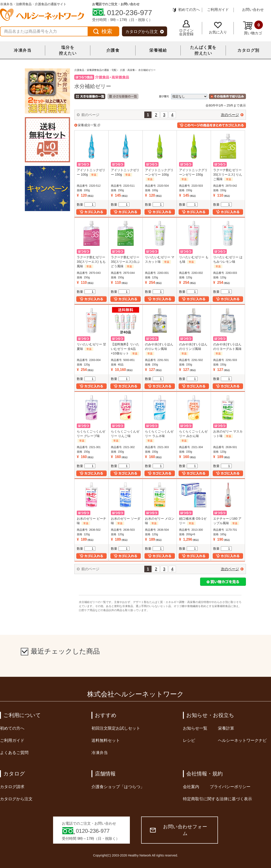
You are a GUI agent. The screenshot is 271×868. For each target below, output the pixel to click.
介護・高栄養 (127, 70)
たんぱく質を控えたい (203, 50)
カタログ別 (248, 50)
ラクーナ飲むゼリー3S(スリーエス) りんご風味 (228, 175)
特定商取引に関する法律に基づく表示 (217, 799)
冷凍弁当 (23, 50)
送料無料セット (106, 740)
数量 (86, 205)
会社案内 (191, 787)
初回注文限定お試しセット (116, 728)
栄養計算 (226, 728)
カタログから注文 (145, 32)
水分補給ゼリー (147, 70)
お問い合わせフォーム (179, 830)
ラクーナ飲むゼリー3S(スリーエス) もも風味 (91, 262)
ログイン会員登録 (186, 28)
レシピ (189, 740)
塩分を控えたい (68, 50)
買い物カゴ (253, 28)
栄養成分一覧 (87, 125)
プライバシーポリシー (230, 787)
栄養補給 (158, 50)
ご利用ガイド (218, 10)
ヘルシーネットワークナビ (242, 740)
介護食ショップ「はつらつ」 (118, 787)
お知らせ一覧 (195, 728)
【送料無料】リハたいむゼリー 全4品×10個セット (125, 349)
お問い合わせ (253, 10)
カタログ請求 (12, 787)
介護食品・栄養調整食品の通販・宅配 (95, 70)
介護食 (113, 50)
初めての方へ (186, 10)
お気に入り (218, 28)
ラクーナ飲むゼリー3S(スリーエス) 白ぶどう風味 (125, 262)
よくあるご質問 (14, 753)
